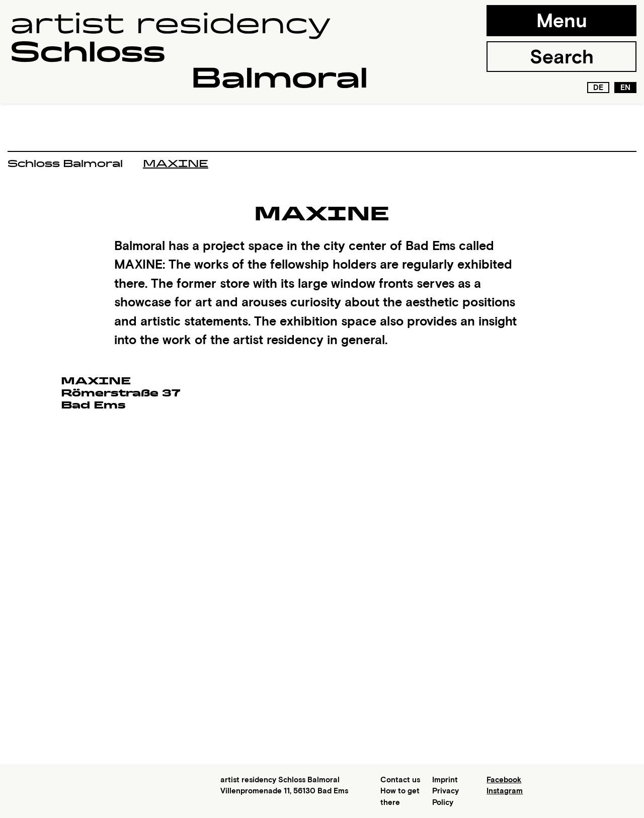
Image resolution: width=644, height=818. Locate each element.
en (625, 88)
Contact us (400, 780)
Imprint (445, 780)
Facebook (504, 780)
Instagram (505, 791)
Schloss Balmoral (65, 163)
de (598, 88)
